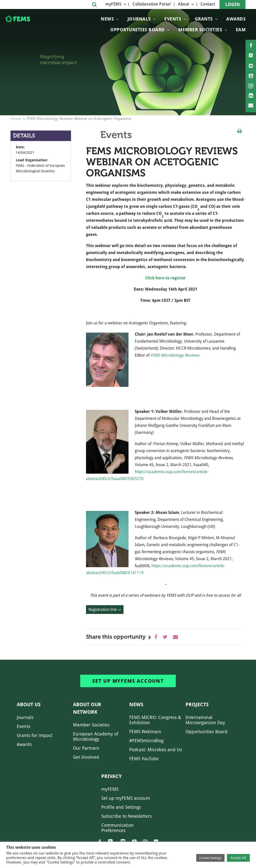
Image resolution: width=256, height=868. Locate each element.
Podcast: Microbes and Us (156, 750)
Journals (139, 19)
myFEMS (113, 4)
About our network (87, 708)
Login (232, 4)
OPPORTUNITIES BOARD (137, 30)
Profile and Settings (121, 807)
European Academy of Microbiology (96, 736)
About (184, 4)
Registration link (103, 610)
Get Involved (86, 757)
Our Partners (86, 748)
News (107, 19)
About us (29, 704)
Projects (197, 704)
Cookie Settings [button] (210, 858)
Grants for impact (35, 735)
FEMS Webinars (145, 732)
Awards (236, 19)
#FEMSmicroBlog (146, 741)
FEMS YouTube (144, 759)
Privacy (111, 776)
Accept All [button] (238, 858)
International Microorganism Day (205, 720)
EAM (241, 30)
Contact (208, 4)
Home (16, 119)
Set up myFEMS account (128, 681)
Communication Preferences (117, 828)
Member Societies (200, 30)
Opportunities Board (206, 732)
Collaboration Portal (151, 4)
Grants (204, 19)
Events (173, 19)
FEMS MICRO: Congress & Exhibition (155, 720)
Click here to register (165, 278)
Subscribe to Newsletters (126, 816)
